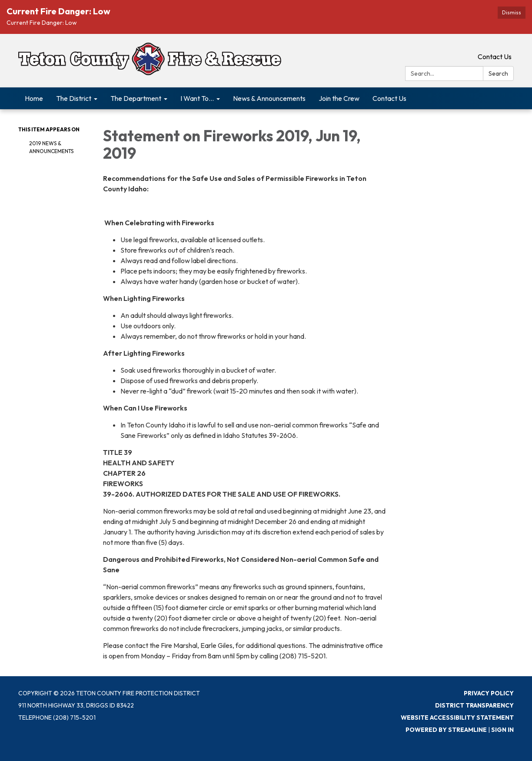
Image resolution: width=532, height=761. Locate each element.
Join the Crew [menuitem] (339, 98)
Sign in (502, 730)
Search (498, 73)
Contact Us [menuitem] (389, 98)
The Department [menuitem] (136, 98)
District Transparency (474, 705)
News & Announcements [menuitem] (269, 98)
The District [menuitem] (74, 98)
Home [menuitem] (34, 98)
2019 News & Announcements (51, 147)
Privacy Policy (489, 693)
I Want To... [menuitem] (197, 98)
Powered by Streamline (446, 730)
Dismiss (512, 12)
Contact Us (495, 57)
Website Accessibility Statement (457, 718)
